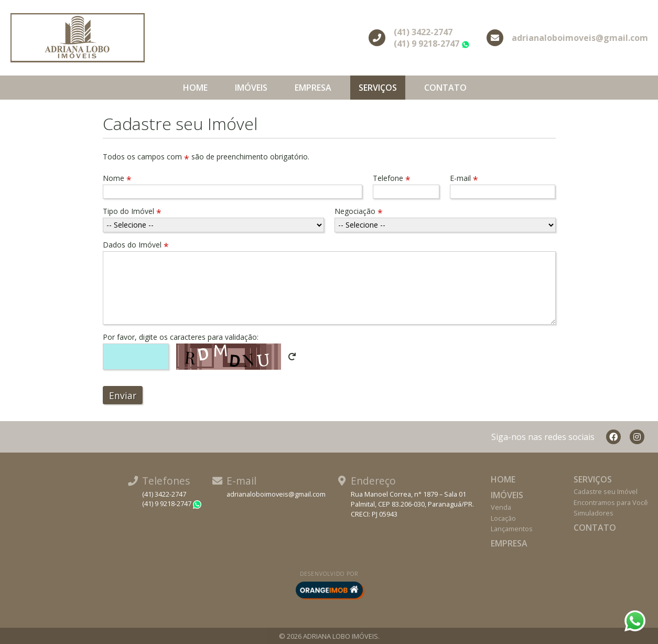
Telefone (392, 178)
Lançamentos (512, 529)
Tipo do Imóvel (132, 211)
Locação (503, 518)
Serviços (378, 88)
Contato (445, 88)
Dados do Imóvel (136, 245)
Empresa (313, 88)
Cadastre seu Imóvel (606, 491)
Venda (501, 507)
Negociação (359, 211)
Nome (117, 178)
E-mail (464, 178)
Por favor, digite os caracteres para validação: (181, 337)
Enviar (123, 395)
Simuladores (594, 513)
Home (195, 88)
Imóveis (251, 88)
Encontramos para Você (611, 502)
